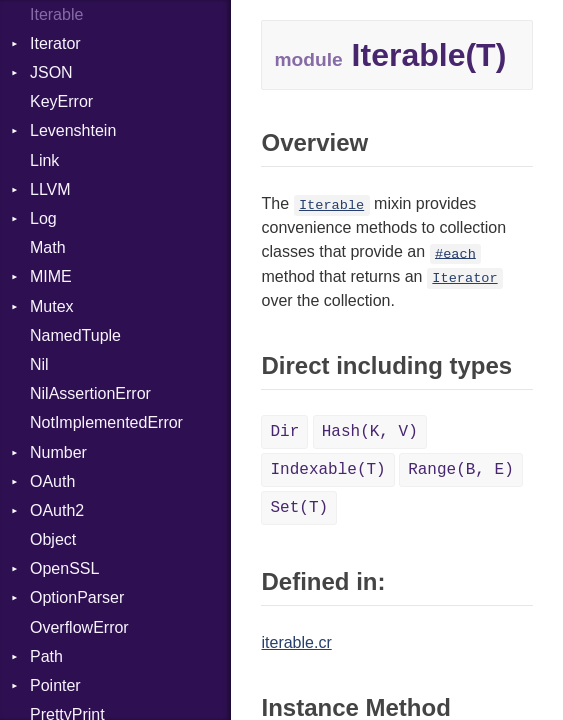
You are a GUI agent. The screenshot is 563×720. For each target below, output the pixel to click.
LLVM (50, 189)
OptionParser (77, 597)
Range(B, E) (461, 470)
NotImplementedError (106, 422)
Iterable (331, 205)
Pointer (55, 685)
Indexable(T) (327, 470)
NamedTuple (75, 335)
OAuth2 (57, 510)
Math (48, 247)
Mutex (52, 306)
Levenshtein (73, 130)
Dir (284, 432)
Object (53, 539)
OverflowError (79, 627)
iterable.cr (296, 642)
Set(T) (299, 508)
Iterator (55, 43)
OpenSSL (64, 568)
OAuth (52, 481)
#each (455, 253)
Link (44, 160)
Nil (39, 364)
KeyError (61, 101)
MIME (51, 276)
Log (43, 218)
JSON (51, 72)
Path (46, 656)
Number (58, 452)
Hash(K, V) (370, 432)
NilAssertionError (90, 393)
